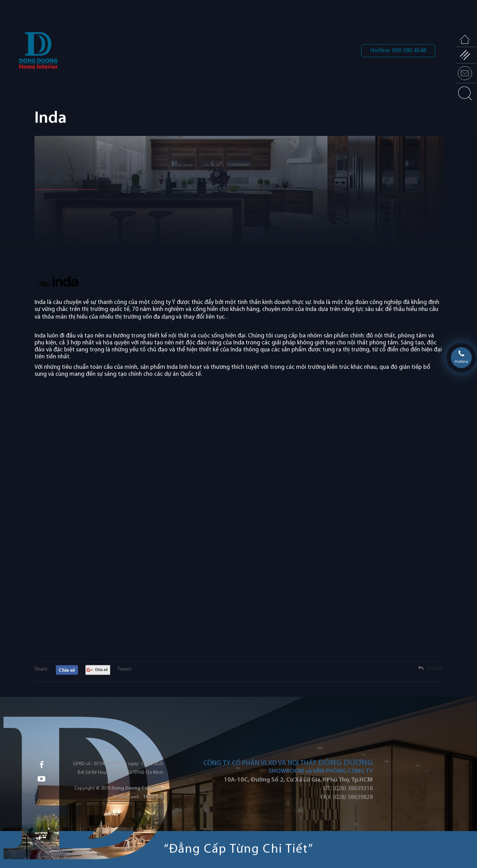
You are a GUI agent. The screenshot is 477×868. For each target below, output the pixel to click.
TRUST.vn (153, 797)
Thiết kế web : (127, 797)
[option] (238, 206)
